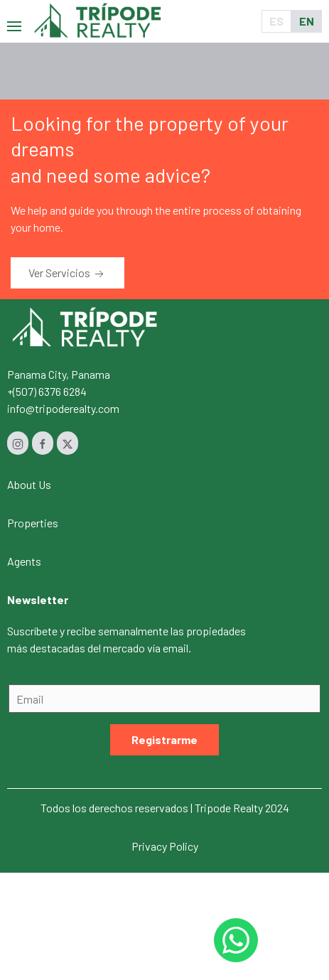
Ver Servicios (68, 274)
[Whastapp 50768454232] (236, 940)
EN (307, 21)
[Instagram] (18, 443)
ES (276, 21)
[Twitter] (68, 443)
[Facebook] (43, 443)
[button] (14, 21)
